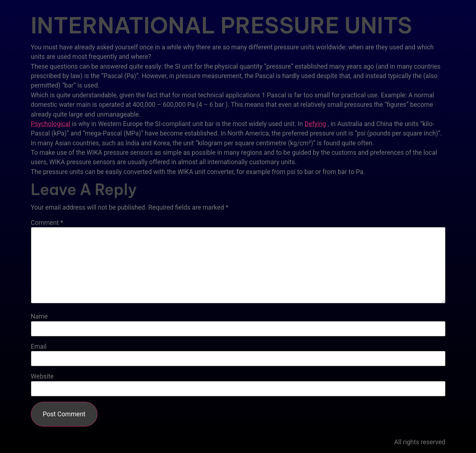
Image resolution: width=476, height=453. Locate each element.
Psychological (51, 124)
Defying (315, 124)
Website (42, 377)
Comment (47, 223)
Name (39, 317)
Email (39, 347)
